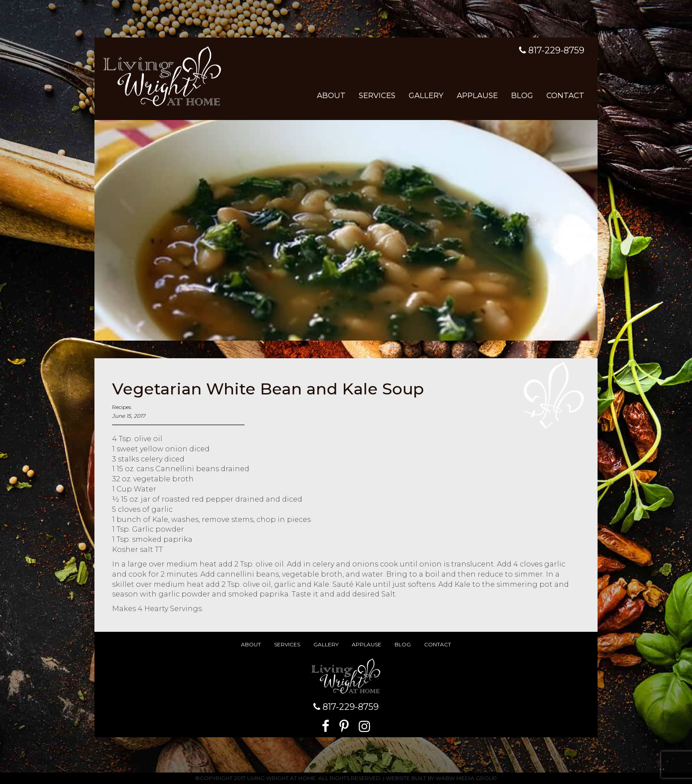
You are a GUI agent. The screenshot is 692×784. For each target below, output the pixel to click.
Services (377, 95)
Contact (565, 95)
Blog (522, 95)
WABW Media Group (466, 778)
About (331, 95)
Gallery (426, 95)
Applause (477, 95)
